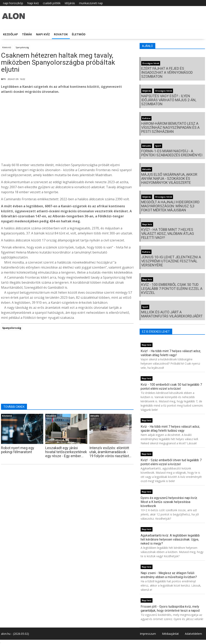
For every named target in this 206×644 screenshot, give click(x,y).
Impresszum (148, 634)
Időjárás (70, 3)
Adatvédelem (193, 634)
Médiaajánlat (170, 634)
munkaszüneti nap (91, 3)
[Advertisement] (67, 129)
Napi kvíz (33, 3)
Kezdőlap (10, 34)
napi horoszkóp (13, 3)
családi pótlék (52, 3)
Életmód (79, 34)
